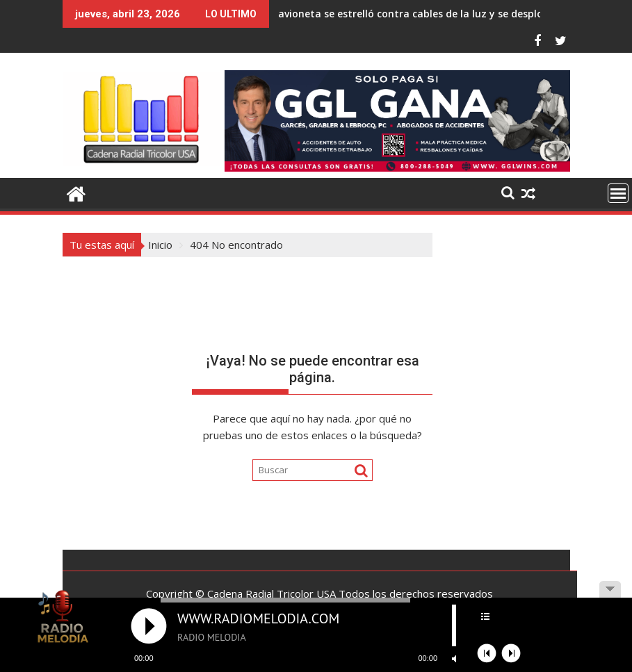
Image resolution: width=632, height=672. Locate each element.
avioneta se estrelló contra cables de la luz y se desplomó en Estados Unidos (363, 14)
